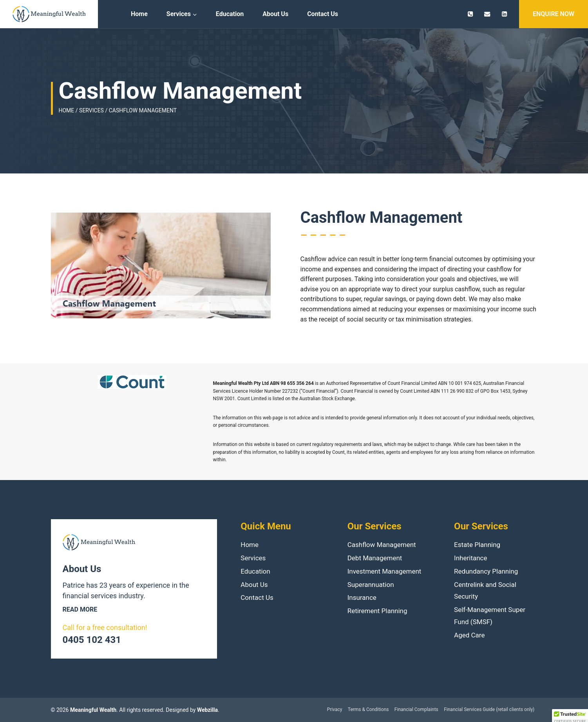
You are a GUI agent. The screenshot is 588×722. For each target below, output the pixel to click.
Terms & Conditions (368, 709)
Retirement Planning (377, 611)
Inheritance (470, 558)
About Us (275, 14)
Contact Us (323, 14)
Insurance (362, 597)
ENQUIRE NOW (554, 14)
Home (139, 14)
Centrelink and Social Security (485, 591)
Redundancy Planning (486, 571)
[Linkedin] (504, 14)
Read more (80, 609)
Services (253, 558)
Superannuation (371, 585)
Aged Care (469, 635)
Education (230, 14)
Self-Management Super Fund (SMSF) (490, 616)
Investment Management (384, 571)
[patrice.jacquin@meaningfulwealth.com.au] (488, 14)
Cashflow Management (382, 545)
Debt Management (375, 558)
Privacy (335, 709)
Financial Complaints (416, 709)
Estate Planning (477, 545)
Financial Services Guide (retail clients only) (489, 709)
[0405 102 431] (470, 14)
